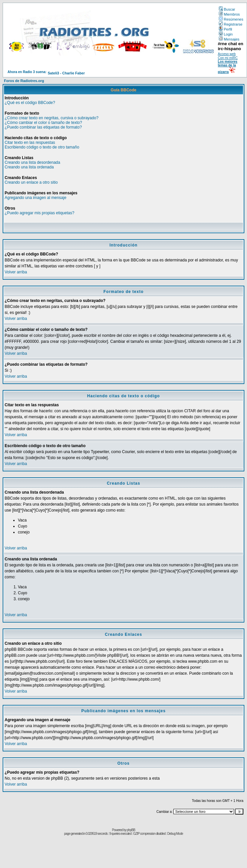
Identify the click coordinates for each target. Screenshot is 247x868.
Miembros (229, 14)
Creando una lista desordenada (32, 162)
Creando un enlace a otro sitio (31, 182)
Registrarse (231, 24)
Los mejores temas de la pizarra (228, 67)
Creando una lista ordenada (29, 167)
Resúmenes (231, 19)
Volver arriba (16, 272)
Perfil (225, 29)
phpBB (131, 830)
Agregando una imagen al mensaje (35, 198)
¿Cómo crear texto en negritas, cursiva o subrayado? (52, 118)
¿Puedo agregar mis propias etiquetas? (39, 213)
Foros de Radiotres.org (24, 81)
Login (226, 34)
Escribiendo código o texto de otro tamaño (42, 147)
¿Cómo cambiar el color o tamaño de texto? (43, 123)
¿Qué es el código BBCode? (30, 103)
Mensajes (229, 39)
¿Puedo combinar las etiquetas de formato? (43, 127)
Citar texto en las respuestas (30, 143)
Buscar (227, 9)
